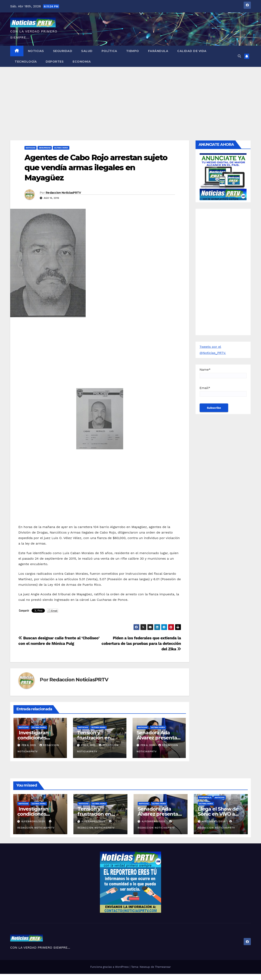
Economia (82, 62)
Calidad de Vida (192, 51)
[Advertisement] (130, 97)
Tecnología (26, 62)
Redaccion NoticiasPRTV (63, 193)
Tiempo (133, 51)
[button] (239, 56)
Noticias (36, 51)
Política (109, 51)
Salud (87, 51)
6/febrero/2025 (34, 821)
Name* (223, 373)
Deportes (55, 62)
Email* (223, 391)
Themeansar (163, 967)
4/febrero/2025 (154, 821)
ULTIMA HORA (61, 148)
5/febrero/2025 (94, 821)
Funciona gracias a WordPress (110, 967)
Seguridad (63, 51)
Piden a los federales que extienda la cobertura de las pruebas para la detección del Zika (141, 644)
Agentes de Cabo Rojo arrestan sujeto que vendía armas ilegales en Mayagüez (96, 168)
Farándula (158, 51)
